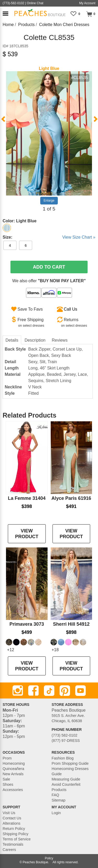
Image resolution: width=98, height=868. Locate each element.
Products (27, 25)
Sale (6, 779)
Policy (49, 858)
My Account (87, 3)
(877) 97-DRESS (66, 741)
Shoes (8, 784)
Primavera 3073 (27, 624)
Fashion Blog (63, 758)
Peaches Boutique (35, 862)
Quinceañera (13, 769)
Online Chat (35, 3)
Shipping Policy (15, 834)
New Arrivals (13, 774)
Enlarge (49, 201)
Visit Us (9, 813)
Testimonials (13, 844)
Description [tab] (35, 340)
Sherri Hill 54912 (71, 624)
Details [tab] (12, 340)
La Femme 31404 (27, 498)
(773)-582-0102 (13, 3)
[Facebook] (33, 691)
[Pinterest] (65, 691)
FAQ (56, 795)
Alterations (11, 823)
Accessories (13, 790)
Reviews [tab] (60, 340)
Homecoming (14, 763)
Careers (9, 850)
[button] (5, 14)
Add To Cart (49, 267)
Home (8, 25)
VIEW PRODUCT (27, 534)
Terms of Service (17, 839)
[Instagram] (18, 691)
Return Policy (14, 829)
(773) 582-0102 (65, 735)
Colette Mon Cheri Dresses (64, 25)
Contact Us (12, 818)
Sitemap (59, 800)
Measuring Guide (66, 779)
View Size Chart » (79, 237)
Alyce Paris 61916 (71, 498)
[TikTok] (49, 691)
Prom (7, 758)
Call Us (71, 309)
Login (56, 813)
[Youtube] (80, 691)
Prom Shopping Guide (70, 763)
